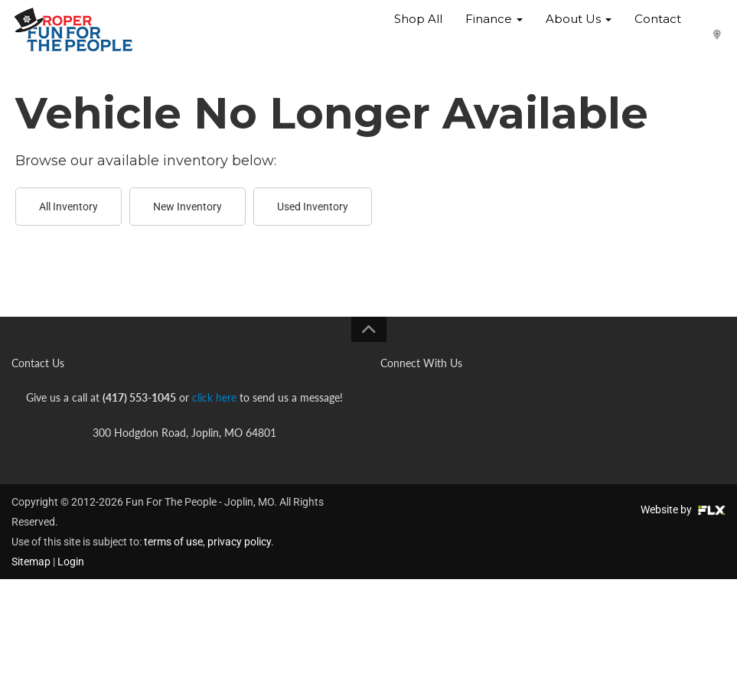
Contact (658, 30)
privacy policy (239, 542)
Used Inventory (313, 207)
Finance (494, 30)
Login (71, 562)
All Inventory (68, 207)
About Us (579, 30)
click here (214, 397)
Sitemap (31, 562)
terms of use (173, 542)
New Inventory (188, 207)
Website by (683, 510)
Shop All (418, 30)
